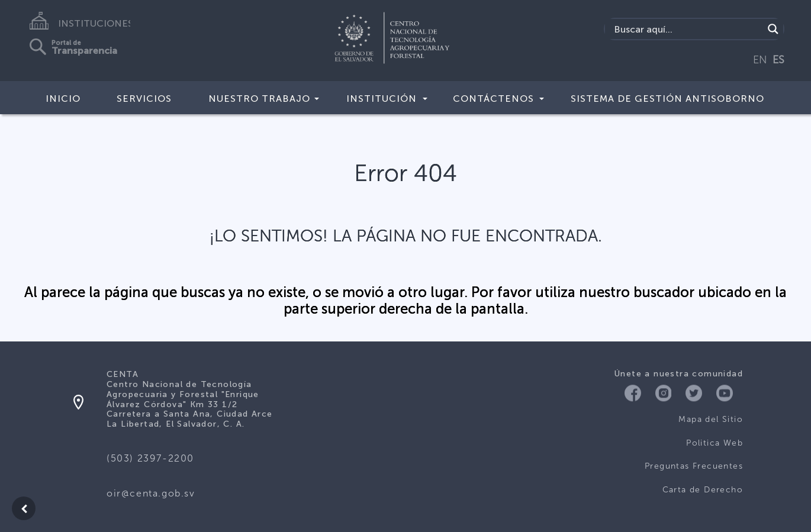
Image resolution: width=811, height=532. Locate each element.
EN (760, 60)
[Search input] (687, 29)
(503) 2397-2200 (150, 458)
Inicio (63, 99)
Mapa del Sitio (711, 419)
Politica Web (715, 443)
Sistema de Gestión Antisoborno (667, 99)
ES (778, 60)
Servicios (144, 99)
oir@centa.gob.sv (151, 493)
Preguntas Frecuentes (694, 466)
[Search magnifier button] (773, 29)
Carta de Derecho (703, 490)
